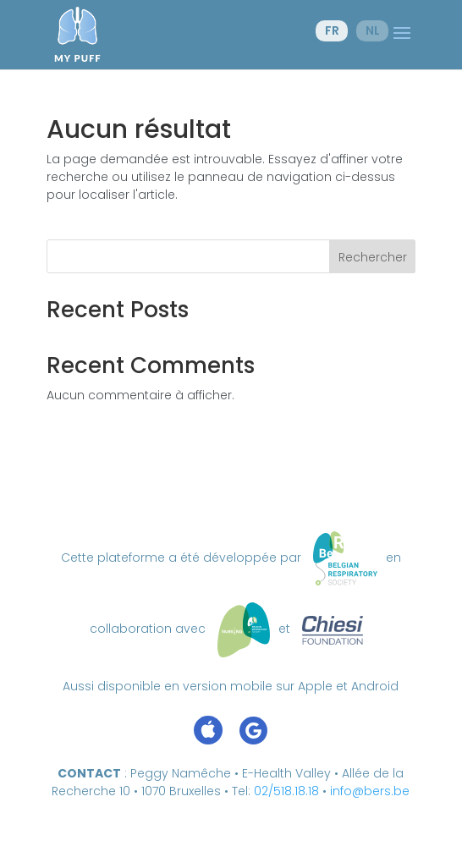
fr (332, 30)
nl (373, 30)
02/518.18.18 (286, 791)
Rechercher (373, 257)
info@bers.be (370, 791)
